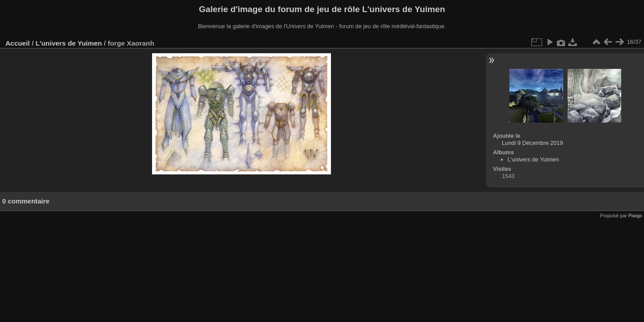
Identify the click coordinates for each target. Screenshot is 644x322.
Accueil (18, 43)
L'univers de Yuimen (68, 43)
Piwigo (635, 216)
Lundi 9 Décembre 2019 (532, 143)
